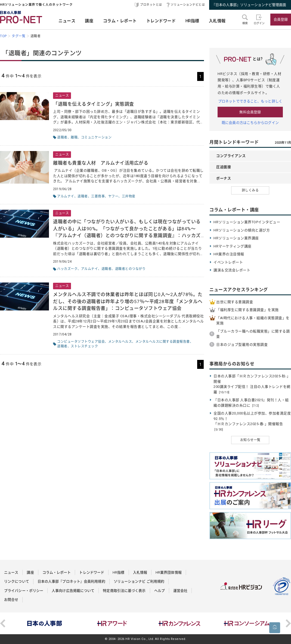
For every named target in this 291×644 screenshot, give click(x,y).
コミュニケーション (96, 137)
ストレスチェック (84, 346)
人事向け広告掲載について (73, 591)
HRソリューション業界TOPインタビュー (247, 222)
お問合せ (11, 600)
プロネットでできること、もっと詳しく (250, 101)
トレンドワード (161, 21)
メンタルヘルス (120, 342)
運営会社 (180, 591)
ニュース (67, 21)
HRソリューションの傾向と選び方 (242, 230)
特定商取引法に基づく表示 (124, 591)
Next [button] (288, 623)
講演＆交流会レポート (232, 270)
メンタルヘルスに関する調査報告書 (163, 342)
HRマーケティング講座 (233, 246)
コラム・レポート (120, 21)
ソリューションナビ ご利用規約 (139, 581)
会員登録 (281, 19)
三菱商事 (98, 196)
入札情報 (217, 21)
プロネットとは (151, 5)
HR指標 (192, 21)
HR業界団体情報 (169, 572)
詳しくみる (250, 190)
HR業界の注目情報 (229, 254)
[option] (45, 623)
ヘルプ (160, 591)
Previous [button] (3, 623)
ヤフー (113, 196)
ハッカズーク (67, 269)
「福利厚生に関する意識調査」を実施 (247, 310)
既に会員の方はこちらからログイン (250, 123)
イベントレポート (228, 262)
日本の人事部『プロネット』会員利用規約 (71, 581)
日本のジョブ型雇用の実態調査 (242, 345)
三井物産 (129, 196)
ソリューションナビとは (188, 5)
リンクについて (17, 581)
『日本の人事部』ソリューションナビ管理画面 (249, 5)
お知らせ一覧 (250, 440)
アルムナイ (66, 196)
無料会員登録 (250, 112)
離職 (74, 137)
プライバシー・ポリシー (24, 591)
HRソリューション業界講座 (236, 238)
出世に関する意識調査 (235, 302)
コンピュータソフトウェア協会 (81, 342)
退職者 (62, 137)
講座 (89, 21)
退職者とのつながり (130, 269)
